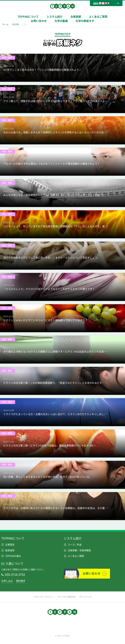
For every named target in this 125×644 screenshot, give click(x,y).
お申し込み (7, 581)
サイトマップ (85, 597)
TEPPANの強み (11, 556)
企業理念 (8, 545)
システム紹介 (73, 538)
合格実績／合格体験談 (77, 550)
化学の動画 (61, 21)
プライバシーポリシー (44, 597)
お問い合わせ (39, 21)
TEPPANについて (28, 17)
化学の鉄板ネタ (85, 21)
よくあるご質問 (98, 17)
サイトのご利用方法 (66, 597)
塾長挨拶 (8, 550)
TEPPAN (62, 6)
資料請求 (21, 581)
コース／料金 (73, 545)
